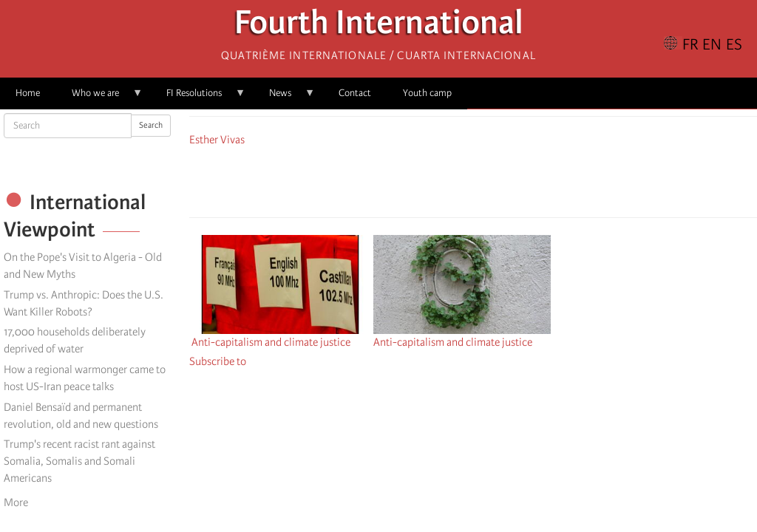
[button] (515, 180)
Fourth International (379, 26)
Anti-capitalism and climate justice (271, 342)
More (16, 502)
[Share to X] (452, 180)
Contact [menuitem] (355, 93)
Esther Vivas (217, 140)
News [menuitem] (284, 98)
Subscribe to (218, 361)
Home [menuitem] (28, 93)
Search (151, 125)
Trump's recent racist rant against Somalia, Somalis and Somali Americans (79, 461)
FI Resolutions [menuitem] (198, 98)
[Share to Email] (494, 180)
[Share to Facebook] (432, 180)
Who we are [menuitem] (99, 98)
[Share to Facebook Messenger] (473, 180)
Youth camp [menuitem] (427, 93)
